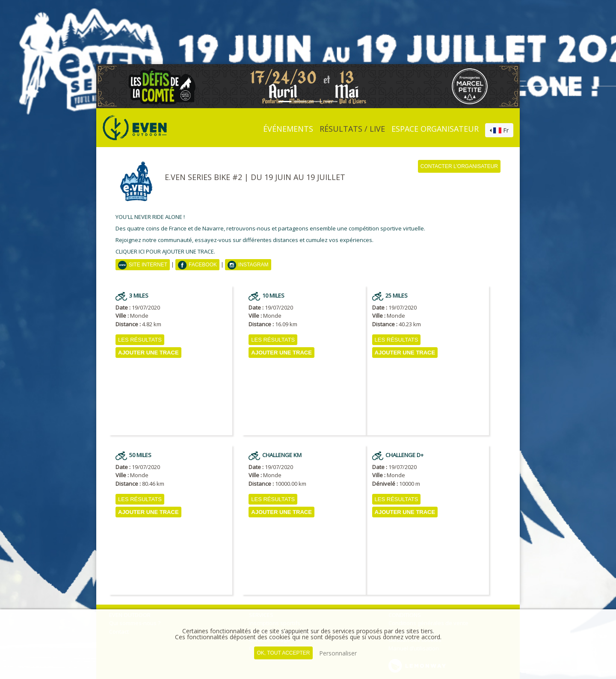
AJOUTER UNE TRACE (148, 353)
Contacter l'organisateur (459, 166)
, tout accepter (283, 653)
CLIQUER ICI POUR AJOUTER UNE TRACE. (165, 251)
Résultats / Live (352, 129)
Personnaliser (338, 653)
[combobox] (499, 130)
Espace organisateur (435, 129)
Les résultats (140, 340)
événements (288, 129)
